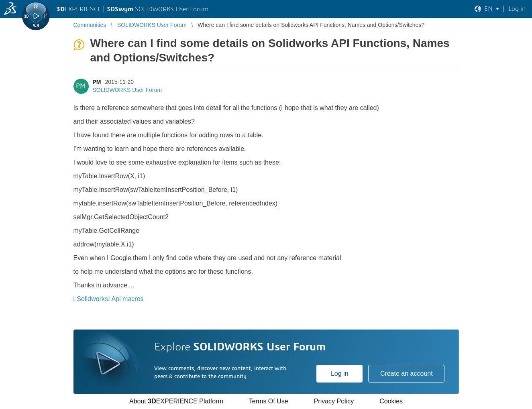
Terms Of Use (269, 401)
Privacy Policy (334, 401)
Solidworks (92, 299)
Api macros (128, 299)
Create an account (407, 373)
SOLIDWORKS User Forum (127, 90)
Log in (340, 373)
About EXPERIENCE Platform (176, 401)
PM (97, 82)
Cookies (391, 401)
